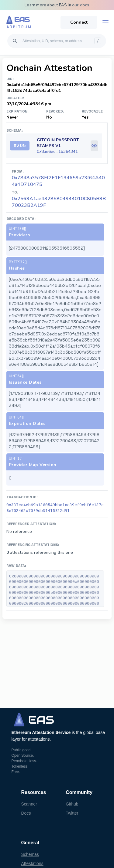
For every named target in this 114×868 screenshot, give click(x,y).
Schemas (30, 854)
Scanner (29, 804)
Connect (79, 22)
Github (72, 804)
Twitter (72, 813)
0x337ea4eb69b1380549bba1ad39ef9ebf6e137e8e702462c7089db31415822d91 (55, 508)
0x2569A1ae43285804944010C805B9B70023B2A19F (59, 202)
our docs (81, 5)
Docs (26, 813)
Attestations (32, 863)
